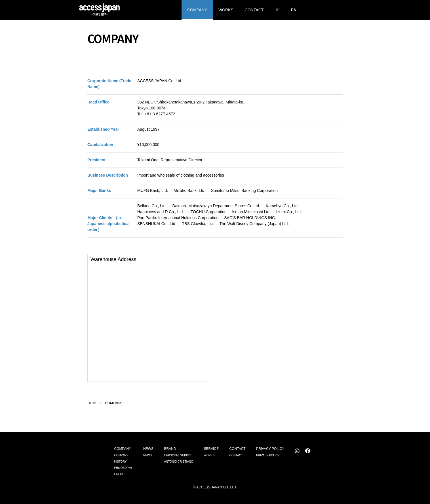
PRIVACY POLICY (268, 455)
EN (294, 10)
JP (277, 10)
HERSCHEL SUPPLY (178, 455)
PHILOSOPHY (123, 468)
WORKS (226, 10)
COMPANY (197, 10)
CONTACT (254, 10)
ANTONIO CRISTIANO (179, 462)
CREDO (119, 474)
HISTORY (120, 462)
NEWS (147, 455)
